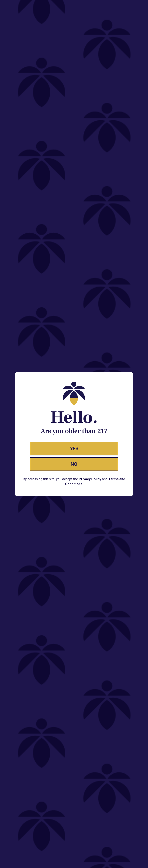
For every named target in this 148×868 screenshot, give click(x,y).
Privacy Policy (90, 479)
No (74, 464)
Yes (74, 449)
